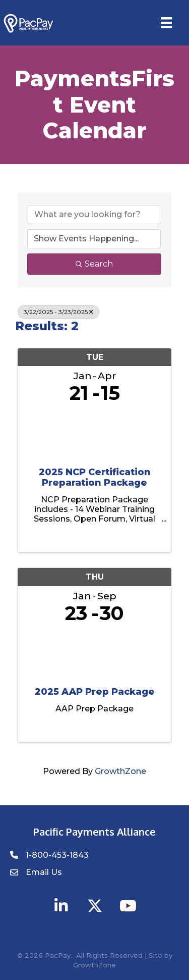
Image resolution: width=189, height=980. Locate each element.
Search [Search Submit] (94, 264)
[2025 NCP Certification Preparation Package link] (94, 433)
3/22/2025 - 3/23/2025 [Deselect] (58, 312)
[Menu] (166, 23)
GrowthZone (120, 771)
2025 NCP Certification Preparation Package (95, 478)
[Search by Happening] (94, 239)
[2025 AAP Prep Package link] (94, 653)
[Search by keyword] (94, 215)
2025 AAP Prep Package (95, 692)
